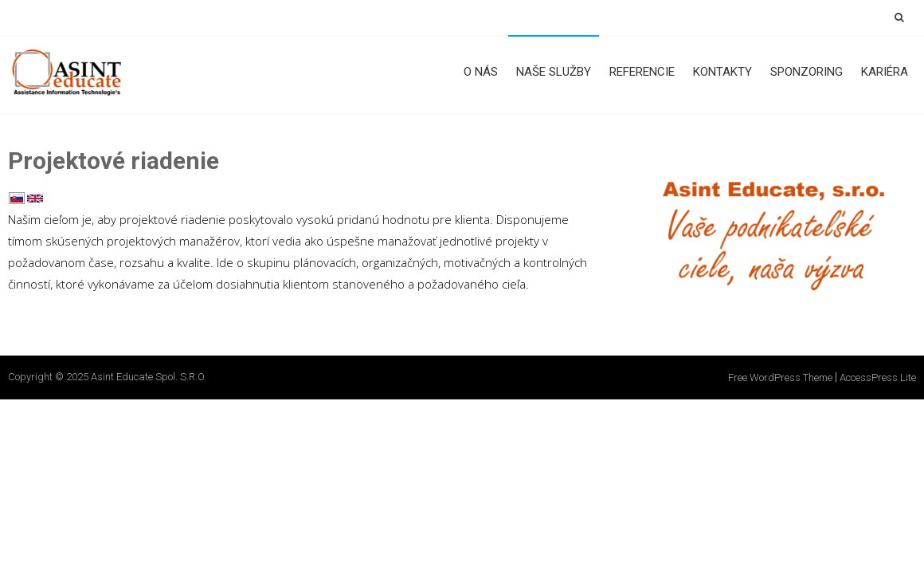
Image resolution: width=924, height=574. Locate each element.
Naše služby (554, 72)
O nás (481, 72)
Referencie (642, 72)
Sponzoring (807, 72)
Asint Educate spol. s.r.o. (149, 377)
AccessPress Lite (878, 377)
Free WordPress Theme (780, 377)
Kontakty (722, 72)
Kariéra (885, 72)
